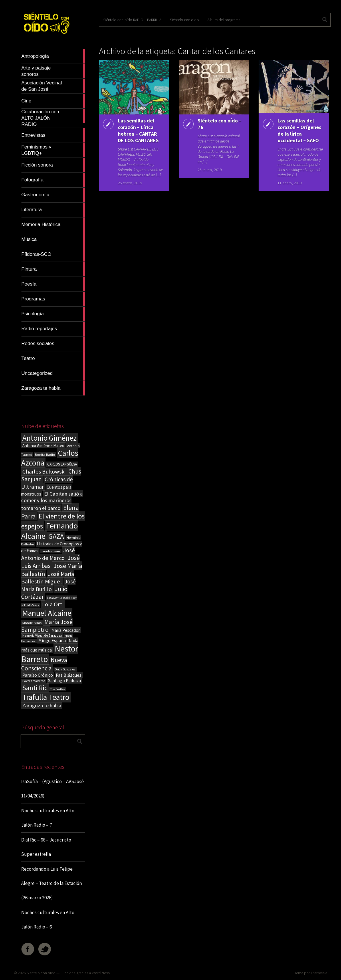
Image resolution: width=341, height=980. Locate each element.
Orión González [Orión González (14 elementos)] (65, 669)
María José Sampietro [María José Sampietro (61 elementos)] (47, 626)
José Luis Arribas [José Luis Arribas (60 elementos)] (50, 562)
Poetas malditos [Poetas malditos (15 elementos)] (34, 681)
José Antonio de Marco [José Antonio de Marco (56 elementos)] (48, 554)
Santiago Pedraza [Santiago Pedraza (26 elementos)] (65, 681)
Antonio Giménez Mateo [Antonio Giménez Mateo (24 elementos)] (43, 445)
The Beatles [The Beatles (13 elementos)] (58, 689)
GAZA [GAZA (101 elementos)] (56, 536)
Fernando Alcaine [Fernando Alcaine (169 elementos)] (49, 531)
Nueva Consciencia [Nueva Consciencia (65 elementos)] (44, 664)
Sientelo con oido (41, 973)
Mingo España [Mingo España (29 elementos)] (52, 640)
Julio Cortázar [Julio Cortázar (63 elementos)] (44, 593)
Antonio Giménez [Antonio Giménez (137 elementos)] (49, 438)
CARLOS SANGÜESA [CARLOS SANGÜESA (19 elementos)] (62, 464)
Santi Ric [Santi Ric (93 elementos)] (35, 688)
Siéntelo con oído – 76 (220, 124)
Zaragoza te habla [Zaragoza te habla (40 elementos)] (42, 705)
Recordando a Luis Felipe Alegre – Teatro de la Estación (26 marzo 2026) (51, 883)
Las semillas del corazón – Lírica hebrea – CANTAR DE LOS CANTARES (138, 130)
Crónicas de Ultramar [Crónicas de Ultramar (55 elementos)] (47, 483)
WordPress (101, 973)
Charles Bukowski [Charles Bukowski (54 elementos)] (44, 472)
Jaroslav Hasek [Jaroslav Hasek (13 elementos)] (51, 551)
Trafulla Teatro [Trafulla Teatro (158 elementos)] (46, 697)
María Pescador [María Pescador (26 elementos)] (66, 630)
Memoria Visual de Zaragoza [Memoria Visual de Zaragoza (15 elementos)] (42, 635)
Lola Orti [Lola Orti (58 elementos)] (53, 604)
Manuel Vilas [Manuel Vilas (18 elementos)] (32, 623)
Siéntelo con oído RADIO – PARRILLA (132, 20)
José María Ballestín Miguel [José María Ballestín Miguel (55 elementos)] (48, 578)
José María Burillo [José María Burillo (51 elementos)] (48, 585)
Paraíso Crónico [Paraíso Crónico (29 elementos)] (38, 675)
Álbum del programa (224, 20)
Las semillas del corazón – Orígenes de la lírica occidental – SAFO (299, 130)
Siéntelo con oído (184, 20)
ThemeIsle (319, 973)
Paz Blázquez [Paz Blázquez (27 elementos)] (69, 675)
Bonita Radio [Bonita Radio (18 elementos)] (45, 454)
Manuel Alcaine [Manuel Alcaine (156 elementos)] (47, 613)
